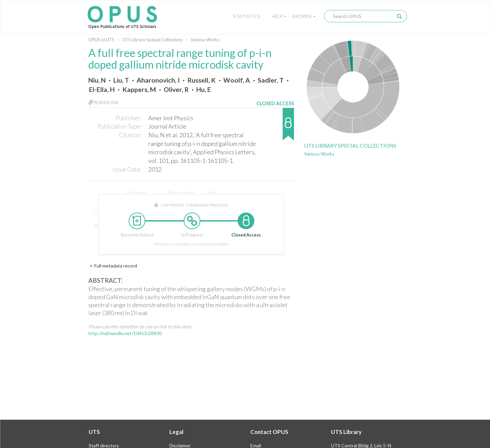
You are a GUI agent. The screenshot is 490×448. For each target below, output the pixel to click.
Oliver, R (176, 89)
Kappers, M (139, 89)
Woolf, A (237, 80)
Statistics (247, 16)
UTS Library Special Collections (152, 40)
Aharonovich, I (158, 80)
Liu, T (121, 80)
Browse (304, 16)
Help (279, 16)
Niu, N (97, 80)
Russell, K (201, 80)
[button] (275, 127)
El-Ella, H (102, 89)
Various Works (205, 40)
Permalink (104, 102)
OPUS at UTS (101, 40)
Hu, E (204, 89)
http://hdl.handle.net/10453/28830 (125, 333)
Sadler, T (271, 80)
